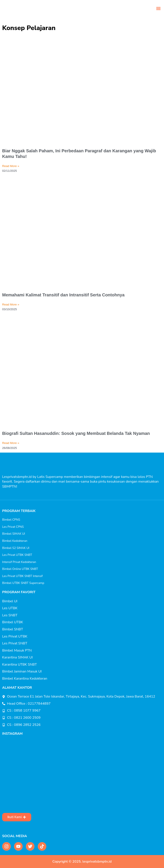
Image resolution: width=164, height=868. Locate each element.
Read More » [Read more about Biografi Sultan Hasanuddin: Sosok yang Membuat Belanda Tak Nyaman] (11, 443)
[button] (158, 9)
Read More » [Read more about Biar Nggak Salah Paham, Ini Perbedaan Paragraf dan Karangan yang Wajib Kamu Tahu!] (11, 166)
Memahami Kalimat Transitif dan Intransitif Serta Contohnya (63, 295)
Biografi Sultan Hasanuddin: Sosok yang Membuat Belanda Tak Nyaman (76, 433)
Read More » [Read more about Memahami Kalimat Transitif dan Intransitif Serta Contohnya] (11, 304)
